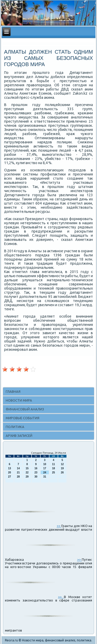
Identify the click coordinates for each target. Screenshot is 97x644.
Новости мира (19, 400)
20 (9, 472)
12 (62, 464)
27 (9, 477)
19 (62, 468)
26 (62, 472)
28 (18, 477)
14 (18, 468)
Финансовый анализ (25, 409)
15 (27, 468)
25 (53, 472)
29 (27, 477)
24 (45, 472)
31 (45, 477)
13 (9, 468)
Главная (13, 391)
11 (53, 464)
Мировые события (23, 418)
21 (18, 472)
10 (45, 464)
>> (59, 526)
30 (36, 477)
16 (36, 468)
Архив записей (19, 436)
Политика (15, 427)
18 (53, 468)
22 (27, 472)
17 (45, 468)
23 (36, 472)
